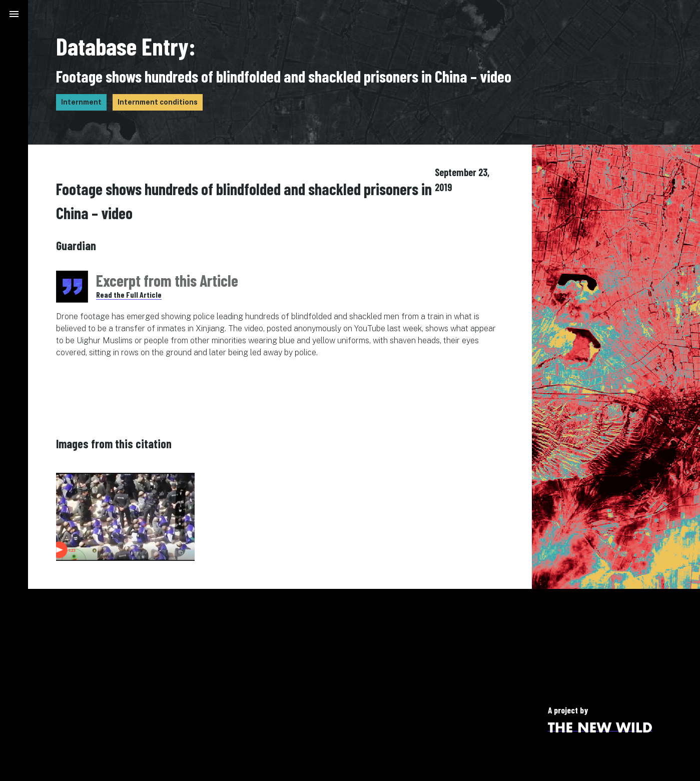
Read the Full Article (129, 294)
